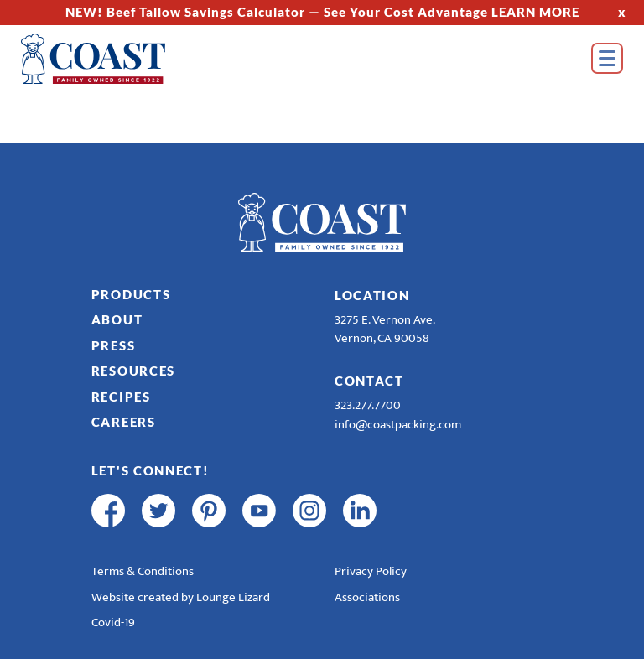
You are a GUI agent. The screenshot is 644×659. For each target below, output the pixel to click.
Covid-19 (113, 623)
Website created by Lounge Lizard (181, 597)
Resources (133, 371)
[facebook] (108, 511)
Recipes (121, 397)
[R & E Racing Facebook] (410, 511)
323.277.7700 (368, 405)
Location (372, 295)
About (117, 319)
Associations (367, 597)
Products (131, 294)
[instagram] (309, 511)
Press (114, 345)
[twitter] (158, 511)
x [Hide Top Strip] (622, 12)
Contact (369, 381)
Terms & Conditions (143, 571)
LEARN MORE (535, 12)
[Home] (117, 59)
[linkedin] (360, 511)
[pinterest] (209, 511)
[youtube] (259, 511)
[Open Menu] (607, 58)
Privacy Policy (371, 571)
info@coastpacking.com (398, 425)
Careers (124, 422)
